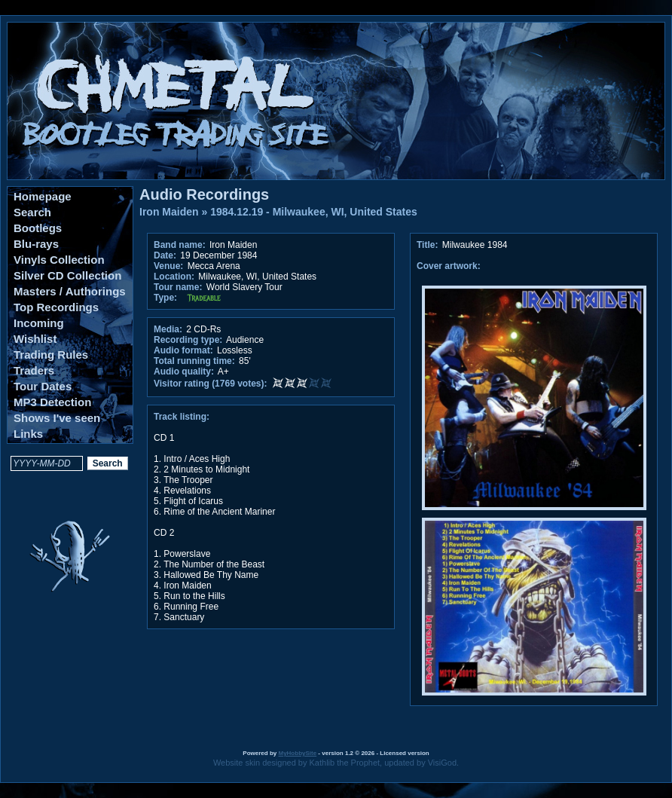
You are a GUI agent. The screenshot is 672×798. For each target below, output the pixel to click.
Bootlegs (38, 228)
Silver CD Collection (67, 275)
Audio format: (183, 350)
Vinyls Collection (59, 260)
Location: (174, 277)
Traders (34, 370)
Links (28, 434)
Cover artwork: (449, 266)
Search (32, 212)
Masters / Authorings (70, 291)
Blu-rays (36, 244)
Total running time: (194, 361)
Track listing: (182, 417)
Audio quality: (184, 371)
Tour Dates (43, 386)
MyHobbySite (297, 753)
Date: (165, 255)
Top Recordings (56, 307)
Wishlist (35, 339)
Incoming (39, 323)
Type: (165, 298)
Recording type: (188, 340)
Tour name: (178, 287)
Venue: (168, 266)
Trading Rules (51, 355)
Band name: (180, 245)
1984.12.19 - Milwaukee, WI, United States (314, 212)
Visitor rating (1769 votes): (211, 384)
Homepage (43, 196)
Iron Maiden (169, 212)
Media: (168, 329)
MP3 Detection (52, 402)
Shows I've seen (57, 418)
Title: (429, 245)
